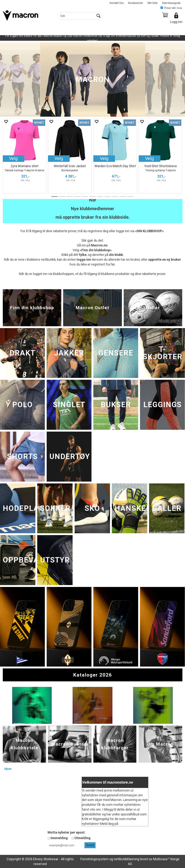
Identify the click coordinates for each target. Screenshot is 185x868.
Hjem (8, 769)
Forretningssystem (94, 859)
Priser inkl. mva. (171, 8)
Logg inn (176, 22)
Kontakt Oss (117, 3)
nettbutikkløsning (126, 859)
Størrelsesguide (171, 3)
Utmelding (82, 838)
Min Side (153, 3)
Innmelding (59, 838)
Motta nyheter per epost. (67, 832)
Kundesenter (136, 3)
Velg (13, 158)
